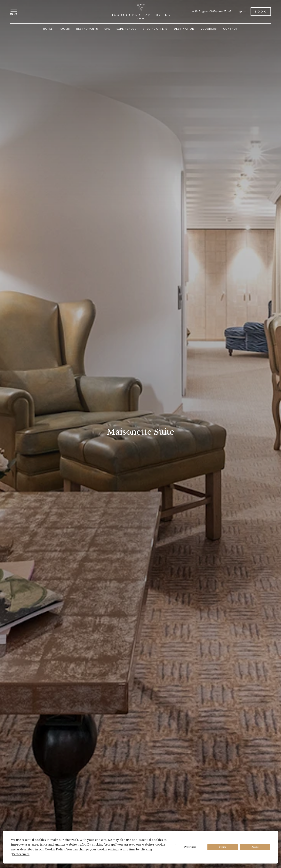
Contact (231, 29)
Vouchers (209, 29)
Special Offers (155, 29)
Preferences (190, 847)
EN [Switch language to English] (243, 12)
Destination (184, 29)
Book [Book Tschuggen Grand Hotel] (261, 12)
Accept (255, 847)
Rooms (64, 29)
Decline (223, 847)
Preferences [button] (21, 854)
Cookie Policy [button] (55, 849)
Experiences (127, 29)
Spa (107, 29)
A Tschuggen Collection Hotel (211, 12)
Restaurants (87, 29)
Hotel (48, 29)
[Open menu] (14, 12)
